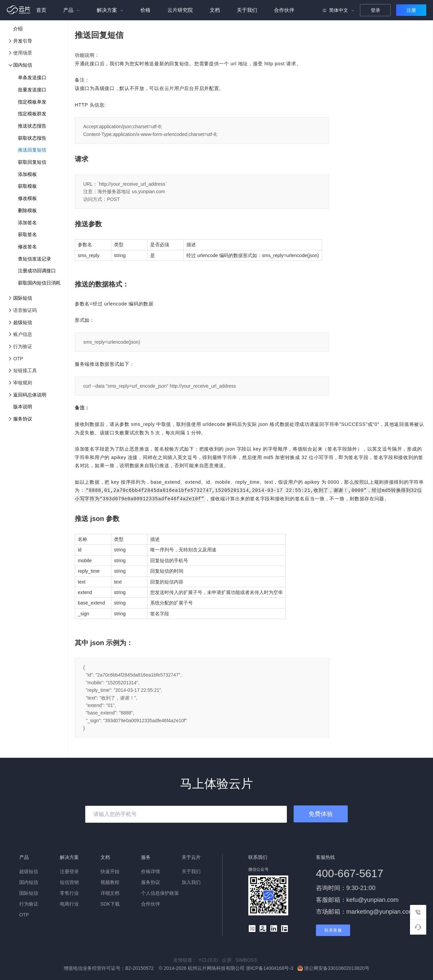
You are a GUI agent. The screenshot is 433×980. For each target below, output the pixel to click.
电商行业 (69, 903)
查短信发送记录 (35, 259)
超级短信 (23, 322)
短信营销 (69, 882)
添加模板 (27, 174)
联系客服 (333, 930)
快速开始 (110, 871)
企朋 (229, 959)
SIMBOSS (248, 959)
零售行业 (69, 892)
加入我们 (191, 882)
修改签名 (27, 247)
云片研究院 (180, 10)
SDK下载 (110, 903)
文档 (215, 10)
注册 (411, 10)
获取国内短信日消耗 (39, 283)
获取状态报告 (32, 138)
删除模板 (27, 210)
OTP (24, 914)
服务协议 (23, 419)
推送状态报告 (32, 126)
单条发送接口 (32, 77)
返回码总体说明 (30, 395)
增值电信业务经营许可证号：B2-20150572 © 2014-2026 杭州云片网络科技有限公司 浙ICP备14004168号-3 (179, 967)
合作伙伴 (284, 10)
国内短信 (23, 65)
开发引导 (23, 41)
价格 (145, 10)
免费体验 (321, 813)
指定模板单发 (32, 102)
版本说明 (23, 407)
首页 (41, 10)
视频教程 (110, 882)
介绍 (18, 29)
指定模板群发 (32, 114)
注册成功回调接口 (37, 271)
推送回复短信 (32, 150)
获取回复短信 (32, 162)
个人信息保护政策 (160, 892)
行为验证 (29, 903)
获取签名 (27, 234)
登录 (375, 10)
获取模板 (27, 186)
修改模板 (27, 198)
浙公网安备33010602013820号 (333, 967)
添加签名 (27, 223)
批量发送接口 (32, 90)
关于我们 (247, 10)
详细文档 (110, 892)
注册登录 (69, 871)
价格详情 (151, 871)
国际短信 (23, 298)
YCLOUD (210, 959)
